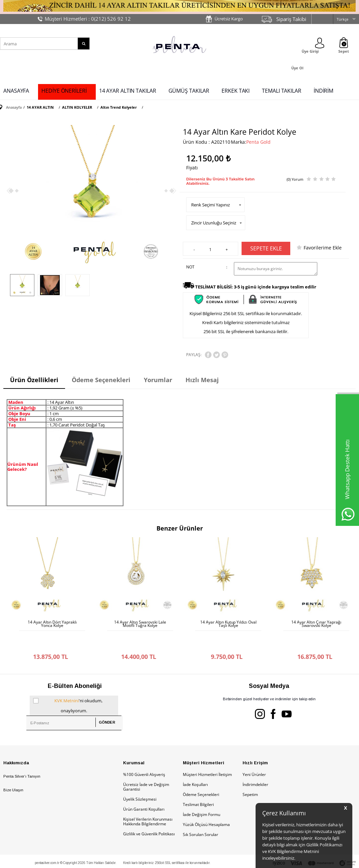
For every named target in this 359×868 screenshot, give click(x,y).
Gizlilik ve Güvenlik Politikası (149, 814)
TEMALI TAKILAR (282, 91)
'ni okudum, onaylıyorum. (68, 685)
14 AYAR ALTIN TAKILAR (128, 91)
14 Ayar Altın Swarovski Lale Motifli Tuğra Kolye (140, 624)
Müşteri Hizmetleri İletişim (207, 754)
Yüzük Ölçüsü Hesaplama (206, 804)
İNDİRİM (323, 91)
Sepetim (250, 774)
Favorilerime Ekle (323, 248)
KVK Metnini (67, 681)
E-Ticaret (159, 859)
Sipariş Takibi (291, 19)
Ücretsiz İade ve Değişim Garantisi (146, 767)
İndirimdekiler (255, 764)
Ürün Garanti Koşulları (144, 789)
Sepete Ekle (266, 248)
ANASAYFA (16, 91)
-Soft (144, 859)
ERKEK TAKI (236, 91)
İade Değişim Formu (202, 794)
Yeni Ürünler (254, 754)
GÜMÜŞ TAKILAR (189, 91)
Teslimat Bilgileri (198, 784)
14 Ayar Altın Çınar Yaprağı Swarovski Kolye (316, 624)
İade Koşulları (195, 764)
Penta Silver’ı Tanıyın (22, 756)
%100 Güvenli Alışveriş (144, 754)
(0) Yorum (295, 179)
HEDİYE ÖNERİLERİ (64, 91)
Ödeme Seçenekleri (201, 774)
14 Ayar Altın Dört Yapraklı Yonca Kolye (52, 624)
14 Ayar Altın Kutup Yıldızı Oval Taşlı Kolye (228, 624)
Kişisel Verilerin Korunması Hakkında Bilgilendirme (148, 801)
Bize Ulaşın (13, 770)
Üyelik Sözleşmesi (140, 779)
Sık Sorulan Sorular (201, 814)
